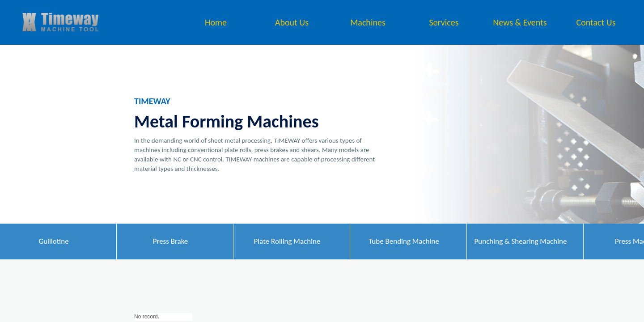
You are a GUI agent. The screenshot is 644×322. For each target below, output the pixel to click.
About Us (292, 22)
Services (444, 22)
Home (216, 22)
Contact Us (596, 22)
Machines (368, 22)
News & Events (520, 22)
